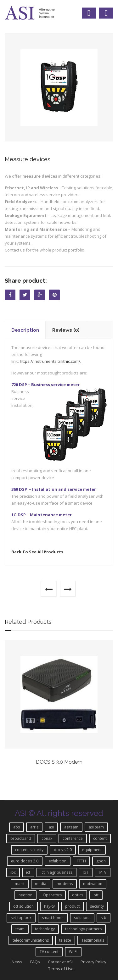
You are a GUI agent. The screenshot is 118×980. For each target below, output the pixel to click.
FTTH (81, 861)
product (72, 906)
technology (45, 929)
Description (25, 330)
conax (47, 838)
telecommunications (31, 940)
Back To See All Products (37, 552)
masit (20, 884)
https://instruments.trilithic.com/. (51, 361)
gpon (101, 861)
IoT (86, 872)
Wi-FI (73, 952)
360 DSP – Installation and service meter (54, 489)
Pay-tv (49, 906)
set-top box (21, 918)
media (41, 884)
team (20, 929)
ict (28, 872)
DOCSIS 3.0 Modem (59, 762)
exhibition (58, 861)
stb (104, 918)
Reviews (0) (66, 330)
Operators (52, 895)
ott (96, 895)
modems (65, 884)
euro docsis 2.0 (25, 861)
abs (17, 827)
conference (73, 838)
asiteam (71, 827)
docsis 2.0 (63, 850)
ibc (13, 872)
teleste (65, 940)
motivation (93, 884)
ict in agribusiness (56, 872)
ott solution (23, 906)
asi (51, 827)
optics (78, 895)
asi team (96, 827)
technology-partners (83, 929)
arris (34, 827)
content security (29, 850)
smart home (53, 918)
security (97, 906)
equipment (92, 850)
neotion (25, 895)
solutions (82, 918)
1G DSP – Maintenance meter (42, 515)
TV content (49, 952)
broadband (21, 838)
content (100, 838)
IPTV (103, 872)
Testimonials (93, 940)
